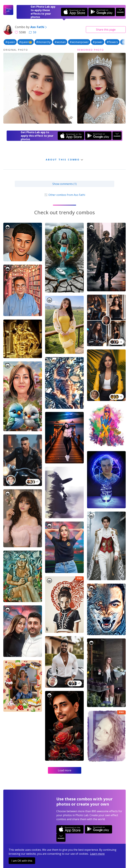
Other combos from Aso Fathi (64, 195)
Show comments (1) (64, 184)
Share (106, 30)
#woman (60, 42)
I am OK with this (22, 861)
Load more (65, 770)
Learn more (97, 854)
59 (32, 32)
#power (98, 42)
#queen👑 (26, 42)
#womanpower (79, 42)
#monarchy (43, 42)
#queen (10, 42)
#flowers (112, 42)
